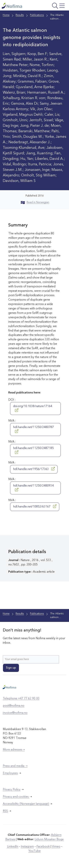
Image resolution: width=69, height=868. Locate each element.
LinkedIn (13, 847)
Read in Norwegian (35, 202)
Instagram (27, 847)
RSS (5, 811)
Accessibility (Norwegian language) (26, 804)
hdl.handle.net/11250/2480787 (33, 429)
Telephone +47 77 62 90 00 (21, 699)
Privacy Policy (12, 790)
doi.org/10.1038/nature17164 (33, 408)
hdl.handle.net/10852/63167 (35, 506)
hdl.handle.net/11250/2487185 (33, 450)
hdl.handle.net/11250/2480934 (33, 488)
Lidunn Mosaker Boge (49, 839)
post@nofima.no (14, 706)
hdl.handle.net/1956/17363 (34, 469)
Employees (10, 773)
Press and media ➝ (15, 766)
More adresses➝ (14, 750)
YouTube (35, 851)
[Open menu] (54, 6)
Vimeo (56, 847)
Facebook (43, 847)
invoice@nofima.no (15, 713)
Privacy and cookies (16, 797)
